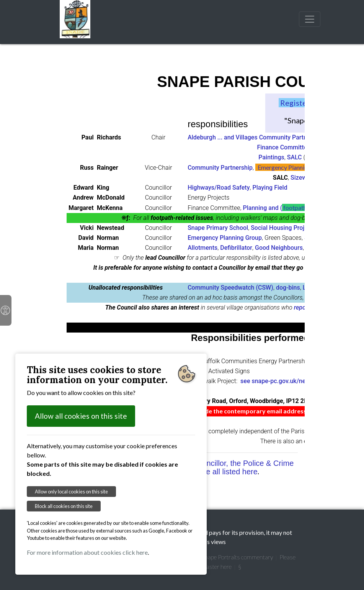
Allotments (202, 248)
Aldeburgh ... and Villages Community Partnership (256, 137)
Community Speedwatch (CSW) (230, 288)
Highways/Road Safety (219, 188)
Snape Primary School (218, 228)
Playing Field (270, 188)
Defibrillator (236, 248)
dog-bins (288, 288)
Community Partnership (220, 168)
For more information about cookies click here (87, 552)
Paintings (271, 157)
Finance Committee (284, 147)
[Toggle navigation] (310, 19)
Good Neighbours (279, 248)
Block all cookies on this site (64, 506)
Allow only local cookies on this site (71, 492)
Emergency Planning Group (225, 238)
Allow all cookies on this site (81, 416)
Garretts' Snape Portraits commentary (225, 557)
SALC (295, 157)
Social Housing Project (282, 228)
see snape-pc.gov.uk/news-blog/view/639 (298, 381)
